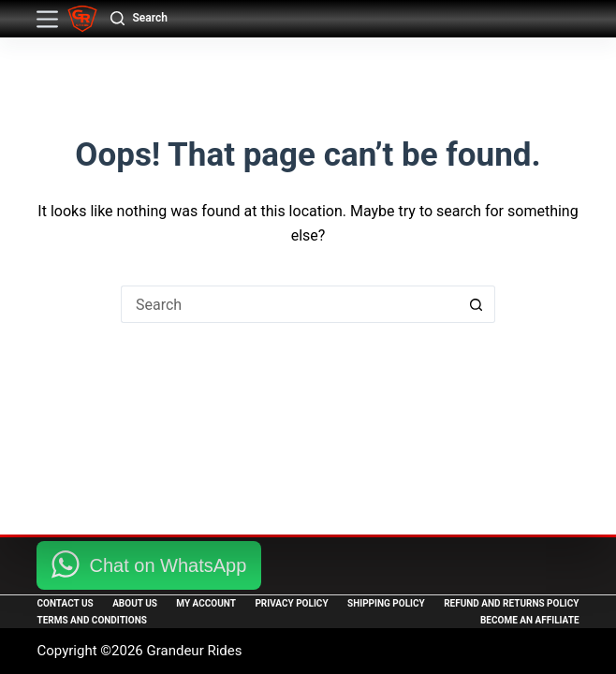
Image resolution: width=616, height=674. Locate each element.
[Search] (139, 19)
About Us (135, 603)
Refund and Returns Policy (511, 603)
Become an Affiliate (530, 620)
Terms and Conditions (91, 620)
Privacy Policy (291, 603)
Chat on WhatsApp (168, 565)
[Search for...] (289, 304)
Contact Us (65, 603)
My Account (206, 603)
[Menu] (47, 19)
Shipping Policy (386, 603)
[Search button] (477, 304)
